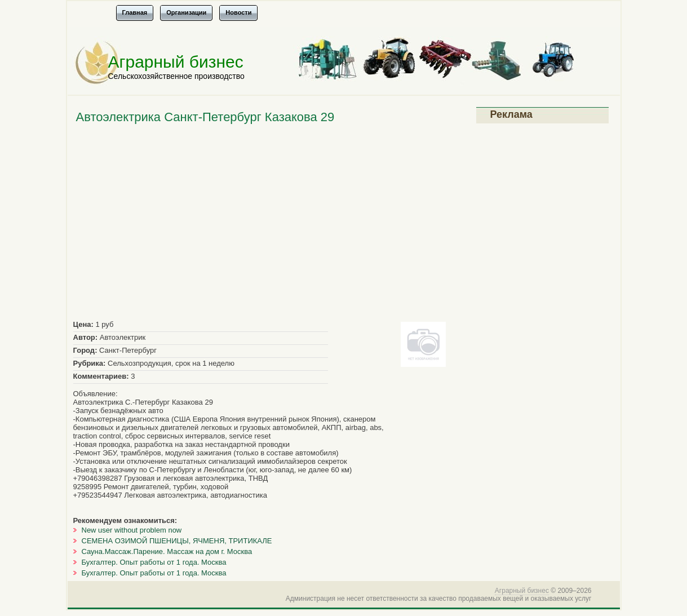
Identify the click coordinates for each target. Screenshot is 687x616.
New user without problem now (132, 530)
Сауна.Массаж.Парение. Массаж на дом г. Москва (167, 551)
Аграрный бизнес (176, 62)
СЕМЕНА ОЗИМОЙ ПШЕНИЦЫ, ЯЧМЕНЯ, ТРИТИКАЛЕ (177, 541)
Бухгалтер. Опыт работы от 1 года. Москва (154, 562)
